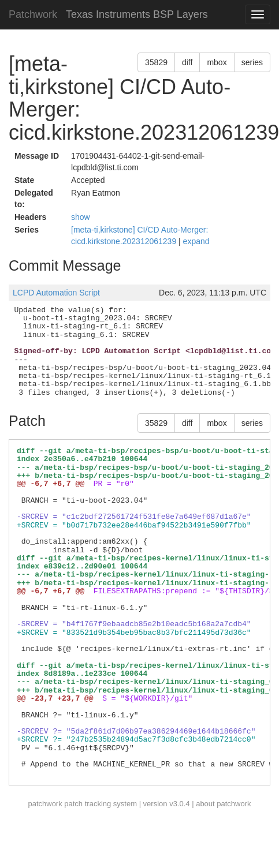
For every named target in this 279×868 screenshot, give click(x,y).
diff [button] (187, 62)
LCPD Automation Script (56, 293)
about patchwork (223, 804)
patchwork (45, 804)
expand (196, 241)
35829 (156, 62)
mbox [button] (217, 62)
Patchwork (33, 14)
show (81, 217)
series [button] (252, 62)
